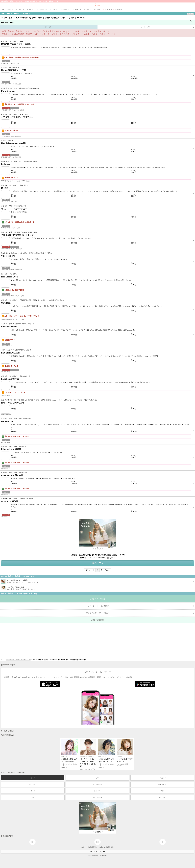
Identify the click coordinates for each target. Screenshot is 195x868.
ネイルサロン (97, 791)
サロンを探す (49, 27)
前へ (88, 570)
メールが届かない (101, 847)
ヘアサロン (33, 791)
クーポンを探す (168, 27)
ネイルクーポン (97, 797)
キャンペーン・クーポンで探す (139, 606)
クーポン (33, 797)
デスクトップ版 (97, 852)
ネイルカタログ (162, 784)
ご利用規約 (92, 847)
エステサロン (162, 791)
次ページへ (97, 563)
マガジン (97, 778)
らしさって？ (84, 847)
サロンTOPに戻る (98, 620)
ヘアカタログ (162, 778)
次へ (107, 570)
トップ (33, 778)
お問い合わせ (111, 847)
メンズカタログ (33, 784)
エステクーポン (162, 797)
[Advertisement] (75, 641)
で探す (139, 613)
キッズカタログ (97, 784)
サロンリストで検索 (97, 599)
